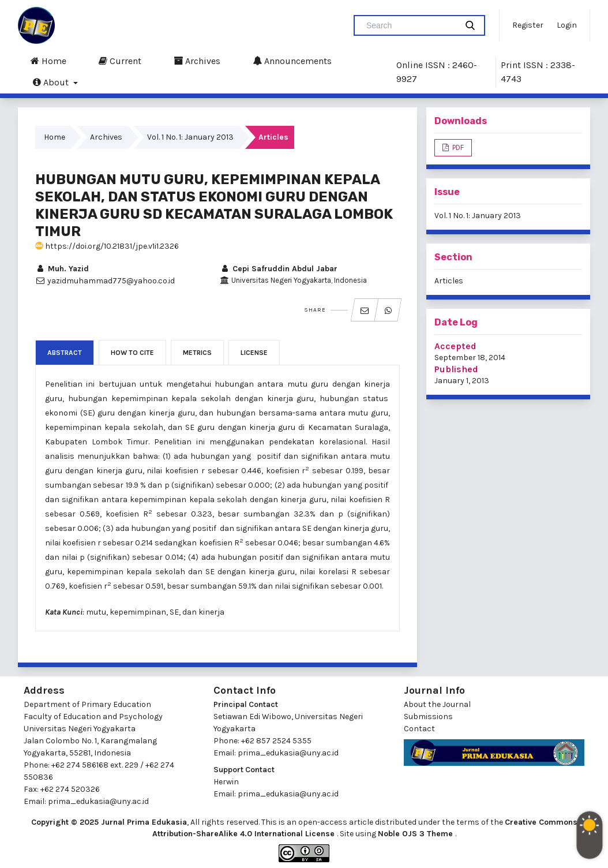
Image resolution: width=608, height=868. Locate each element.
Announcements (292, 61)
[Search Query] (410, 25)
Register (528, 25)
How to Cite (132, 353)
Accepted (455, 346)
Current (120, 61)
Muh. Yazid (62, 269)
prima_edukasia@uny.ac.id (98, 801)
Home (48, 61)
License (254, 353)
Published (456, 369)
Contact (419, 729)
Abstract (65, 353)
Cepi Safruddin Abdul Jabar (279, 269)
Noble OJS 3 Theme (416, 834)
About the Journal (437, 704)
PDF (457, 147)
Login (567, 25)
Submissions (428, 717)
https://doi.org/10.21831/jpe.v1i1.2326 (107, 246)
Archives (197, 61)
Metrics (197, 353)
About (52, 82)
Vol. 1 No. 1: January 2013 (190, 137)
